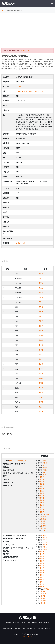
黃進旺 (41, 364)
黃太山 (41, 288)
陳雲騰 (41, 393)
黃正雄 (41, 412)
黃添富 (41, 335)
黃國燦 (41, 383)
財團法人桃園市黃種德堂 (18, 461)
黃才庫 (41, 345)
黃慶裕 (41, 331)
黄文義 (18, 86)
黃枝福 (41, 359)
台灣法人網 (8, 3)
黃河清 (41, 388)
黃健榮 (41, 354)
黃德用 (41, 407)
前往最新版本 (24, 51)
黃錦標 (41, 378)
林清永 (41, 369)
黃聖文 (41, 302)
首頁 (3, 10)
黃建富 (41, 297)
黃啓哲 (41, 397)
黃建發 (41, 316)
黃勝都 (41, 326)
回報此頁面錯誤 (28, 636)
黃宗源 (41, 293)
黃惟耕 (41, 312)
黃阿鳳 (41, 307)
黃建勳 (41, 278)
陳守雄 (41, 350)
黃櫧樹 (41, 374)
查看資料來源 (21, 243)
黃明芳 (41, 340)
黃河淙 (41, 402)
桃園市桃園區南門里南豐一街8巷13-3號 (30, 91)
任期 (43, 531)
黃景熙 (41, 321)
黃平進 (41, 283)
